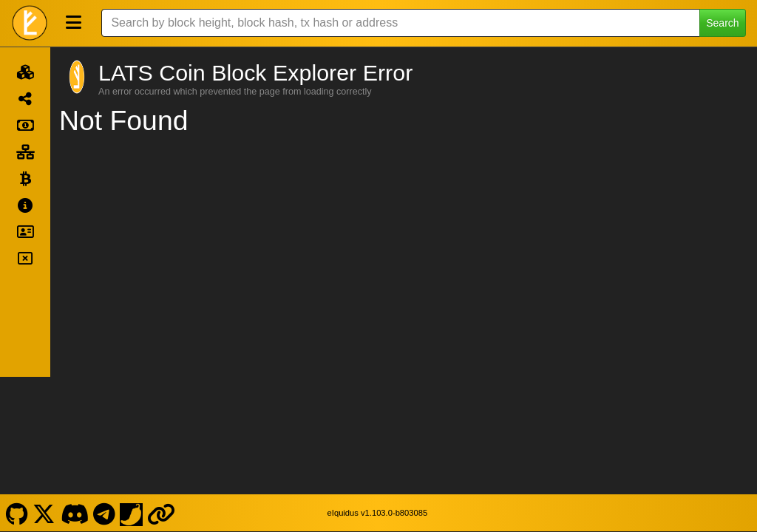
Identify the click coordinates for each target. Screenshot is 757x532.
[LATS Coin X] (44, 394)
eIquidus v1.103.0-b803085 (378, 395)
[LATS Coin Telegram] (105, 394)
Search (722, 23)
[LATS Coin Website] (162, 394)
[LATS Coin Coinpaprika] (132, 394)
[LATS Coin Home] (30, 23)
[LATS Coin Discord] (74, 394)
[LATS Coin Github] (17, 394)
